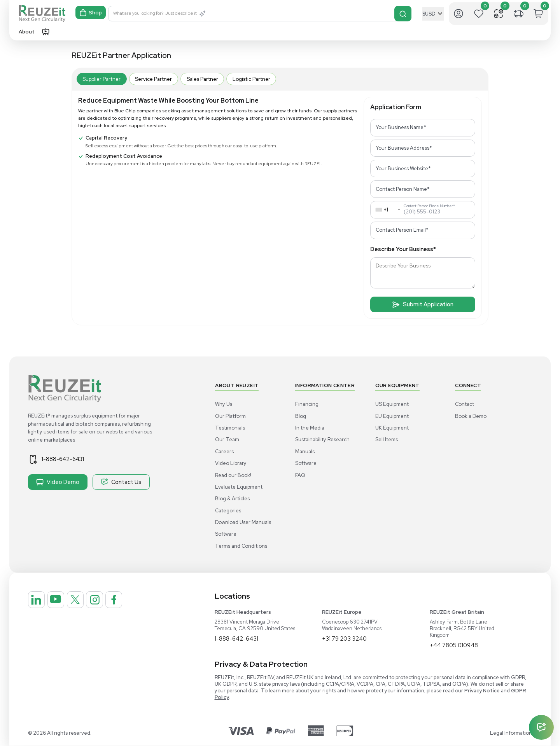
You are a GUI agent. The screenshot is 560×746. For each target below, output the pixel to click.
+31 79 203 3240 (345, 639)
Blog (301, 416)
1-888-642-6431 (69, 459)
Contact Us (121, 482)
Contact (465, 404)
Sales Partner (202, 79)
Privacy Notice (482, 691)
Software (226, 534)
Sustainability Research (322, 439)
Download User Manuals (243, 522)
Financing (307, 404)
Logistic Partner (251, 79)
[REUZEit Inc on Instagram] (114, 603)
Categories (228, 511)
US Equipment (392, 404)
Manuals (305, 452)
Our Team (227, 439)
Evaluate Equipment (239, 487)
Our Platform (230, 416)
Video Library (231, 463)
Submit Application (423, 304)
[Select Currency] (433, 14)
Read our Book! (233, 475)
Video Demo (58, 482)
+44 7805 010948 (456, 646)
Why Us (224, 404)
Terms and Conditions (241, 546)
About (27, 32)
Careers (224, 452)
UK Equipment (392, 428)
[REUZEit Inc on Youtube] (64, 603)
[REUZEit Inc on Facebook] (139, 603)
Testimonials (230, 428)
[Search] (403, 14)
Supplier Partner (101, 79)
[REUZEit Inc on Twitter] (89, 603)
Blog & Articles (232, 499)
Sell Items (387, 439)
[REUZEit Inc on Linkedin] (39, 603)
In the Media (310, 428)
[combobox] (386, 210)
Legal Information (511, 733)
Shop (91, 14)
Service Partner (153, 79)
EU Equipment (392, 416)
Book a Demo (471, 416)
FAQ (300, 475)
